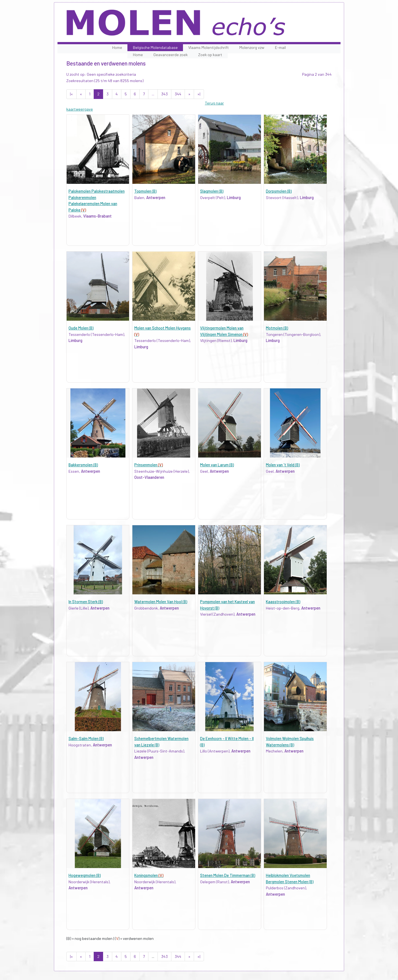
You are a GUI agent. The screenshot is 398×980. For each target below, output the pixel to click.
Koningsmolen (149, 875)
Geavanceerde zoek (171, 55)
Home (117, 47)
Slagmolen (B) (212, 191)
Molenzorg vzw (252, 47)
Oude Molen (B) (81, 328)
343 (164, 94)
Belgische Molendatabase (155, 47)
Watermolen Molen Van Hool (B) (161, 602)
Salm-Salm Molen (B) (86, 739)
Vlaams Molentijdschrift (209, 47)
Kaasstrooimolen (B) (283, 602)
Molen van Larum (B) (217, 465)
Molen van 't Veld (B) (283, 465)
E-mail (280, 47)
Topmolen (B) (145, 191)
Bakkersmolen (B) (83, 465)
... (153, 94)
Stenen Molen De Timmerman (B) (228, 875)
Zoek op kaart (210, 55)
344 (178, 94)
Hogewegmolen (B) (85, 875)
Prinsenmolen (149, 465)
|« (71, 94)
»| (199, 94)
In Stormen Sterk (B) (86, 602)
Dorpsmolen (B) (279, 191)
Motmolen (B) (277, 328)
